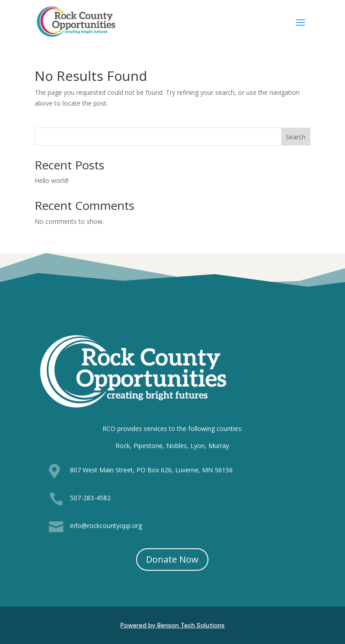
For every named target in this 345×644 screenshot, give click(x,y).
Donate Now (172, 559)
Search (296, 137)
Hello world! (52, 180)
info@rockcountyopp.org (106, 526)
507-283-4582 (90, 498)
